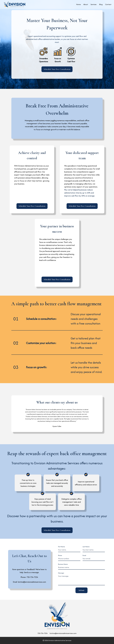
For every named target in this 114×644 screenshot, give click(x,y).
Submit (81, 590)
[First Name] (69, 550)
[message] (81, 580)
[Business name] (81, 567)
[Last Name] (94, 550)
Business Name (63, 564)
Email (84, 555)
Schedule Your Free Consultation (57, 69)
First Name (62, 547)
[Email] (94, 559)
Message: (61, 573)
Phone (60, 555)
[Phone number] (69, 559)
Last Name (86, 547)
